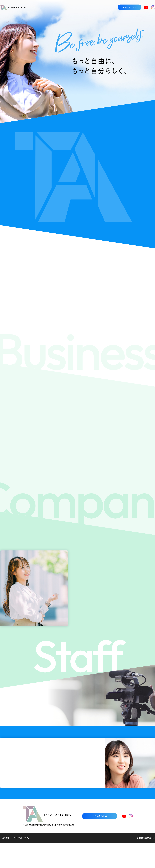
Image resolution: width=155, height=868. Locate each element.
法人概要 (6, 838)
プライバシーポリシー (23, 838)
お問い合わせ (129, 7)
